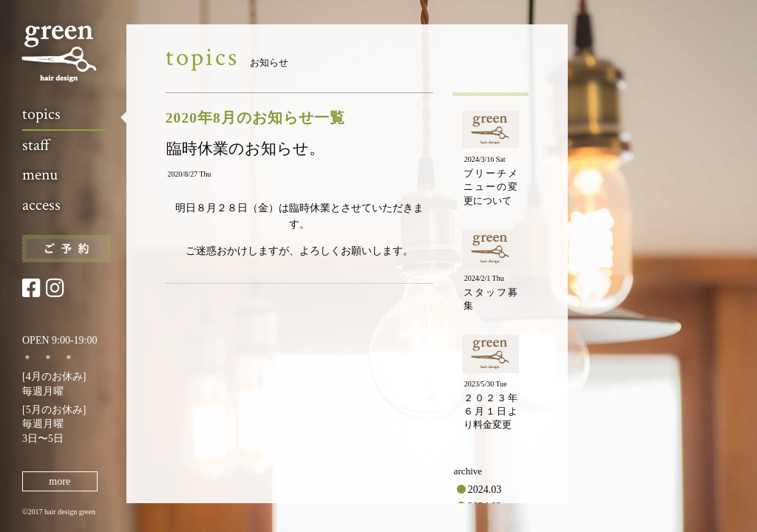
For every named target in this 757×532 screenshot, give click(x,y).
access (41, 205)
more (60, 481)
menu (40, 175)
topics (41, 114)
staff (36, 145)
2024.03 (485, 490)
